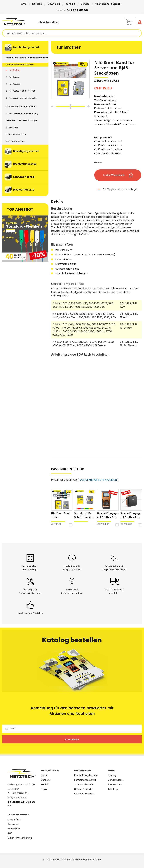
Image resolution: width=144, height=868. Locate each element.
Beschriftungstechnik (86, 775)
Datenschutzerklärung (20, 838)
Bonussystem (115, 784)
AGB (10, 833)
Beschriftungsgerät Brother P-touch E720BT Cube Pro (131, 515)
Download (54, 4)
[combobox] (72, 33)
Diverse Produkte (83, 789)
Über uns (46, 780)
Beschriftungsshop (84, 794)
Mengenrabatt (115, 780)
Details (57, 202)
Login (44, 789)
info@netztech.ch (17, 798)
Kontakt (70, 4)
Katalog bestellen (72, 640)
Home (23, 4)
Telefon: (72, 10)
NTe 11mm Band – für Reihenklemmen (61, 515)
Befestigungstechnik (85, 780)
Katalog (37, 4)
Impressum (14, 829)
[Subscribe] (72, 739)
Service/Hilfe (15, 820)
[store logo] (16, 22)
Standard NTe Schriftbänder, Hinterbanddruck (84, 515)
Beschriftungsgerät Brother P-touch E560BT (108, 515)
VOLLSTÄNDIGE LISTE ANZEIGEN (98, 480)
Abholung (113, 789)
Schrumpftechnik (84, 784)
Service (85, 4)
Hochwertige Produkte (30, 613)
